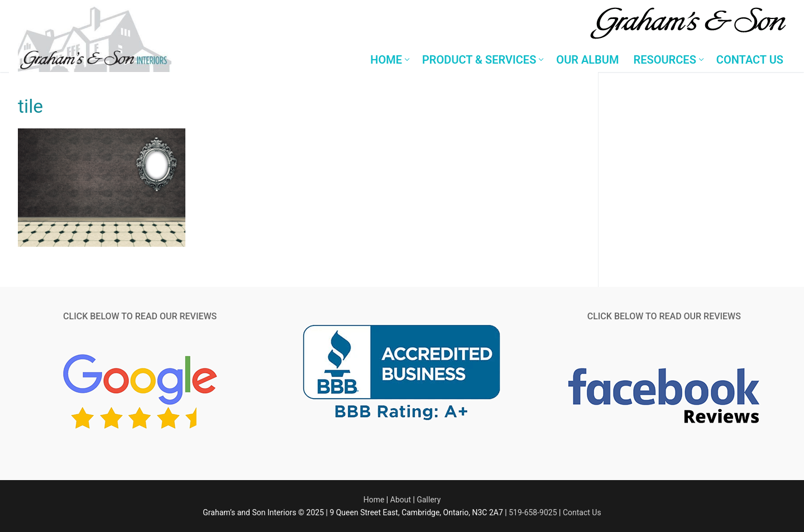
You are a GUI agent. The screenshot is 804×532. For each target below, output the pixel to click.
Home (374, 500)
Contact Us (582, 512)
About (401, 500)
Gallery (429, 500)
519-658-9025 (533, 512)
